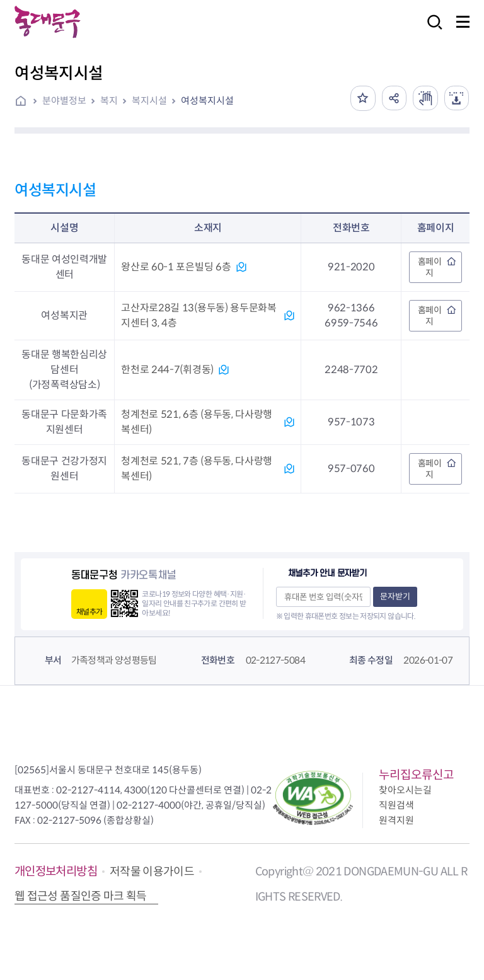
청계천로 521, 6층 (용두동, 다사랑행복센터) (197, 422)
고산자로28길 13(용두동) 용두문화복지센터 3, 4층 (199, 315)
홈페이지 (430, 267)
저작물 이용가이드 (152, 872)
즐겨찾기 (362, 98)
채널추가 (89, 612)
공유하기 (393, 98)
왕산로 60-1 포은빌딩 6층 (176, 267)
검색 (431, 31)
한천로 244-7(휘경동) (167, 370)
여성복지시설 (207, 101)
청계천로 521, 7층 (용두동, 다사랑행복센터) (197, 469)
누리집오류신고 (416, 775)
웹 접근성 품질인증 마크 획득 (81, 896)
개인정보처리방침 (56, 871)
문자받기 (395, 597)
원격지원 (396, 820)
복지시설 (149, 101)
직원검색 (396, 805)
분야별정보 (64, 101)
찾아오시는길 (405, 790)
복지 (109, 101)
